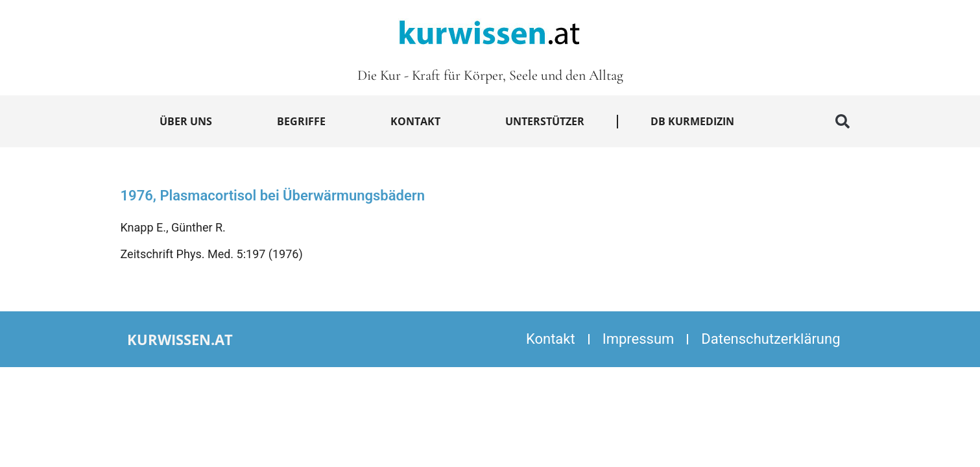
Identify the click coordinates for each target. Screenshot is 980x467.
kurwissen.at (180, 339)
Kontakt (415, 121)
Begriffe (301, 121)
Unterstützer (545, 121)
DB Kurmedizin (692, 121)
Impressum (639, 339)
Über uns (186, 121)
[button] (843, 121)
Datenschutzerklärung (771, 339)
